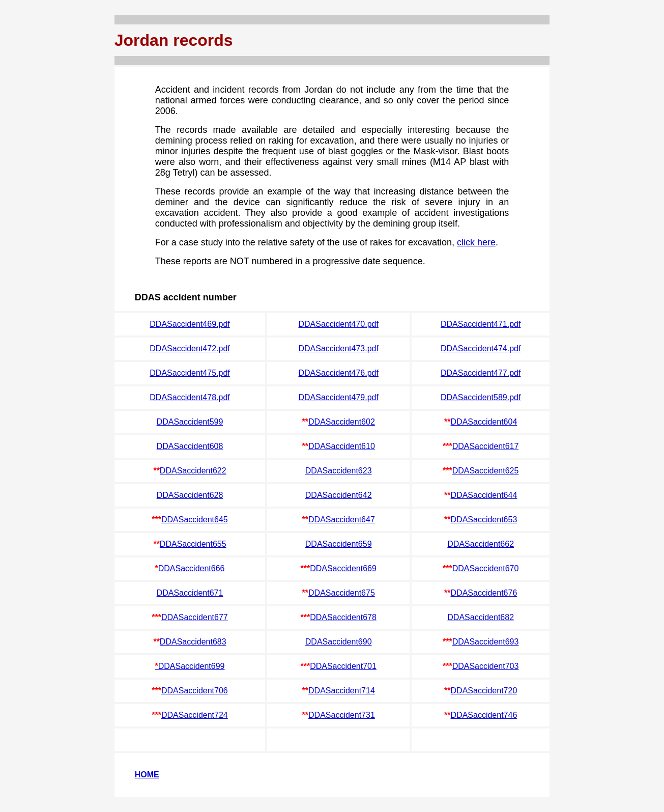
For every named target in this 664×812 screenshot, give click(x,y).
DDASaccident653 (484, 520)
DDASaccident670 (486, 568)
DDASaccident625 (486, 471)
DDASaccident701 (343, 666)
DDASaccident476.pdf (338, 373)
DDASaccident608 (190, 446)
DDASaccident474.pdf (481, 348)
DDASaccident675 (342, 593)
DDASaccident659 (339, 544)
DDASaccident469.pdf (190, 324)
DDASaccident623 (339, 471)
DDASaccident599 (190, 422)
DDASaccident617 (486, 446)
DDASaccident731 (342, 715)
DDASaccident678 (343, 617)
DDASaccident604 (484, 422)
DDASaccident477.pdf (481, 373)
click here (476, 242)
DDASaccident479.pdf (338, 397)
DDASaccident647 (342, 520)
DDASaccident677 (195, 617)
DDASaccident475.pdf (190, 373)
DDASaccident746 (484, 715)
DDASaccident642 (339, 495)
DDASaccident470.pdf (338, 324)
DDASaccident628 (190, 495)
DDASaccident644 (484, 495)
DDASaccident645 (195, 520)
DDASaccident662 (481, 544)
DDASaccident (335, 691)
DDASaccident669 (343, 568)
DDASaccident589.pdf (481, 397)
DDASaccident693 (486, 642)
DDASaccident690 (339, 642)
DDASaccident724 (195, 715)
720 (511, 691)
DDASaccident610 (342, 446)
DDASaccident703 (486, 666)
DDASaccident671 (190, 593)
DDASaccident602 (342, 422)
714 (368, 691)
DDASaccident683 (193, 642)
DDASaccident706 (195, 691)
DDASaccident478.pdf (190, 397)
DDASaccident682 (481, 617)
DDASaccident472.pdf (190, 348)
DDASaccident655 (193, 544)
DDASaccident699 (192, 666)
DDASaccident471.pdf (481, 324)
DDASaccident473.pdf (338, 348)
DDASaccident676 (484, 593)
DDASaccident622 (193, 471)
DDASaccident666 (192, 568)
